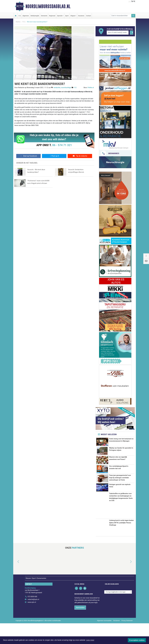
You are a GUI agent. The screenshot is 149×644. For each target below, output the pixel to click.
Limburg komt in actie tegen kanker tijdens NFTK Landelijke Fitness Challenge (122, 544)
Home (18, 22)
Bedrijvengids (35, 16)
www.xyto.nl (32, 623)
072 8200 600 (32, 617)
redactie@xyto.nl (33, 620)
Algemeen (26, 16)
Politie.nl (91, 88)
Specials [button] (60, 16)
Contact (88, 16)
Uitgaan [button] (73, 16)
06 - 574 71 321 (62, 145)
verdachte (57, 88)
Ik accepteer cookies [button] (137, 640)
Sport (67, 16)
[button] (16, 583)
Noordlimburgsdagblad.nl (48, 6)
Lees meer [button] (90, 640)
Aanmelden (80, 628)
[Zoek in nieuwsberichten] (121, 16)
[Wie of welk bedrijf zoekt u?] (118, 33)
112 (20, 16)
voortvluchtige (66, 88)
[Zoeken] (133, 16)
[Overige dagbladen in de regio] (118, 613)
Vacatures (81, 16)
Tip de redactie (80, 156)
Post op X (54, 156)
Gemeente (44, 16)
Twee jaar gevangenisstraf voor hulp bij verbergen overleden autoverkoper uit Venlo (120, 490)
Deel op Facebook (28, 156)
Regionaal (52, 16)
